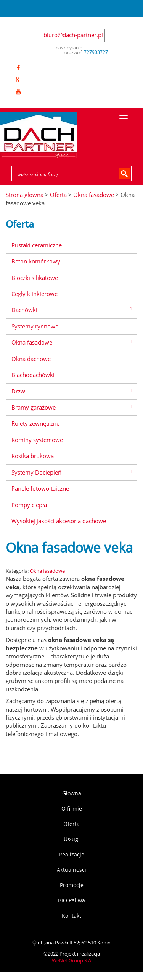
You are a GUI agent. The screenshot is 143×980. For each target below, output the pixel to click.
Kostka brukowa (33, 456)
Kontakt (71, 916)
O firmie (72, 809)
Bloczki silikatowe (35, 278)
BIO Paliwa (71, 900)
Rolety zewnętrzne (35, 423)
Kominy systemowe (37, 440)
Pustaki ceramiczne (37, 245)
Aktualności (71, 870)
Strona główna (25, 195)
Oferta (71, 824)
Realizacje (71, 854)
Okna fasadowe (32, 342)
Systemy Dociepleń (36, 472)
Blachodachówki (33, 375)
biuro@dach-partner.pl (73, 35)
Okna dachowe (31, 359)
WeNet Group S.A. (72, 960)
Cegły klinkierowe (35, 294)
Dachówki (24, 310)
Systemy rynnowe (35, 326)
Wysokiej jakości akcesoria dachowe (59, 521)
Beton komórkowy (36, 261)
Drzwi (19, 391)
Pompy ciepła (29, 505)
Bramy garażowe (34, 407)
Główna (72, 793)
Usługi (72, 839)
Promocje (72, 885)
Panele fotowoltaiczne (40, 488)
